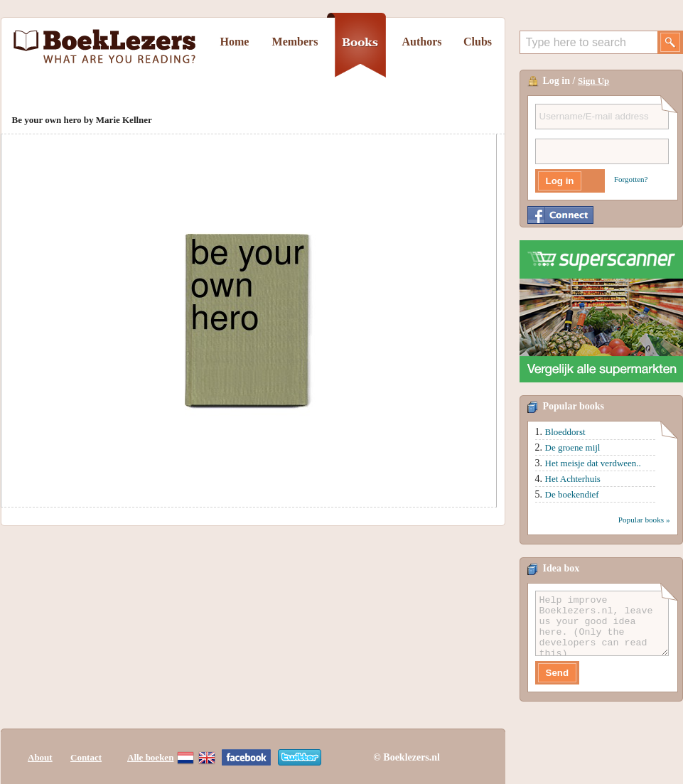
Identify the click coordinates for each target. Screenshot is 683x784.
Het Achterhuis (573, 479)
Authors (421, 42)
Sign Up (593, 81)
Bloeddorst (565, 432)
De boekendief (572, 494)
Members (295, 42)
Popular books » (644, 520)
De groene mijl (573, 447)
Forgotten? (631, 179)
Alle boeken (150, 757)
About (40, 757)
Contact (86, 757)
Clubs (478, 42)
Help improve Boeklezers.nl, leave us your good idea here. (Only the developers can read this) (602, 623)
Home (235, 42)
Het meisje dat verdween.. (593, 463)
